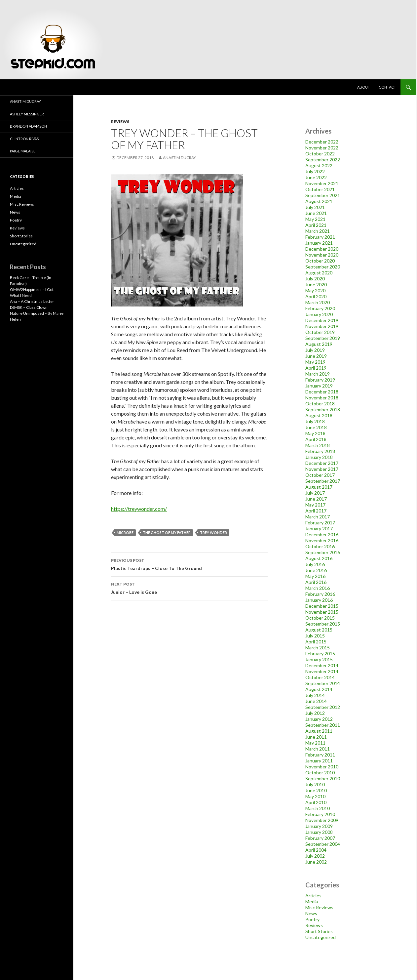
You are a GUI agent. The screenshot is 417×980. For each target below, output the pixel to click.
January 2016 (319, 600)
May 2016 (315, 576)
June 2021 (316, 213)
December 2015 (322, 606)
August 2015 (319, 630)
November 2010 (322, 767)
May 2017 (315, 505)
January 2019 (319, 386)
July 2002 (315, 856)
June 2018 (316, 427)
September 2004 (323, 844)
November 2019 (322, 326)
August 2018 (319, 415)
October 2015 (320, 618)
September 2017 (323, 481)
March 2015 (318, 648)
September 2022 (323, 160)
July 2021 (315, 207)
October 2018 (320, 404)
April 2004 (316, 850)
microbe (125, 532)
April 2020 (316, 296)
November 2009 (322, 820)
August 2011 (319, 731)
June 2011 (316, 737)
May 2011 (315, 743)
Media (312, 901)
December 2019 (322, 320)
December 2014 (322, 665)
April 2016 (316, 582)
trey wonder (213, 532)
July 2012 (315, 713)
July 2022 (315, 171)
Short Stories (319, 931)
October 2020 (320, 261)
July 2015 (315, 636)
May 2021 (315, 219)
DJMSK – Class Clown (29, 307)
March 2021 (318, 231)
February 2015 (320, 653)
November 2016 (322, 540)
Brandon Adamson (28, 126)
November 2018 (322, 398)
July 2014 (315, 695)
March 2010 (318, 808)
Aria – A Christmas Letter (32, 301)
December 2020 (322, 249)
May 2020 (315, 290)
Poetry (312, 919)
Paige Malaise (23, 151)
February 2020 (320, 308)
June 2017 (316, 499)
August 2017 (319, 487)
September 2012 (323, 707)
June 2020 (316, 285)
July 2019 (315, 350)
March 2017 (318, 517)
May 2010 (315, 796)
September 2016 (323, 552)
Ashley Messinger (27, 114)
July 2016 (315, 564)
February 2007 (320, 838)
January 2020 (319, 314)
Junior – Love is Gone (189, 588)
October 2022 (320, 154)
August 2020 (319, 273)
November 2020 (322, 255)
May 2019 (315, 362)
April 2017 (316, 511)
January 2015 (319, 659)
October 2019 (320, 332)
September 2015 (323, 624)
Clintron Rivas (24, 139)
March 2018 (318, 445)
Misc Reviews (319, 907)
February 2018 (320, 451)
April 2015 (316, 642)
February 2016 (320, 594)
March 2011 (318, 749)
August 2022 (319, 165)
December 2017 (322, 463)
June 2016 (316, 570)
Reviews (120, 122)
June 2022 (316, 177)
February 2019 (320, 380)
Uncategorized (321, 937)
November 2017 (322, 469)
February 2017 (320, 523)
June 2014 (316, 701)
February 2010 (320, 814)
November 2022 (322, 148)
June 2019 (316, 356)
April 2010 (316, 802)
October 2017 (320, 475)
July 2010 (315, 784)
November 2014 (322, 671)
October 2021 (320, 189)
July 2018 (315, 421)
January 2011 (319, 761)
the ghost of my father (167, 532)
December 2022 (322, 142)
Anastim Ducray (179, 158)
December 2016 (322, 534)
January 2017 (319, 529)
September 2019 (323, 338)
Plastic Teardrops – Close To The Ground (189, 564)
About (364, 87)
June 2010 (316, 790)
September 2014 (323, 683)
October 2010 (320, 773)
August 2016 (319, 558)
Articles (313, 896)
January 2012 (319, 719)
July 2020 (315, 279)
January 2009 (319, 826)
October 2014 (320, 677)
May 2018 (315, 433)
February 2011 (320, 755)
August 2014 (319, 689)
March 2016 (318, 588)
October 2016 (320, 546)
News (311, 913)
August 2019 (319, 344)
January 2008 (319, 832)
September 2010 (323, 778)
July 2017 (315, 493)
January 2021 (319, 243)
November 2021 (322, 183)
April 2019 (316, 368)
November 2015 (322, 612)
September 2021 (323, 195)
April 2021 (316, 225)
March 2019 (318, 374)
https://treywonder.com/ (139, 509)
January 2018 (319, 457)
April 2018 (316, 439)
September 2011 (323, 725)
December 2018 (322, 392)
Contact (387, 87)
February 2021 (320, 237)
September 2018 (323, 409)
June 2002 (316, 862)
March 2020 (318, 302)
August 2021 (319, 201)
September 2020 (323, 267)
